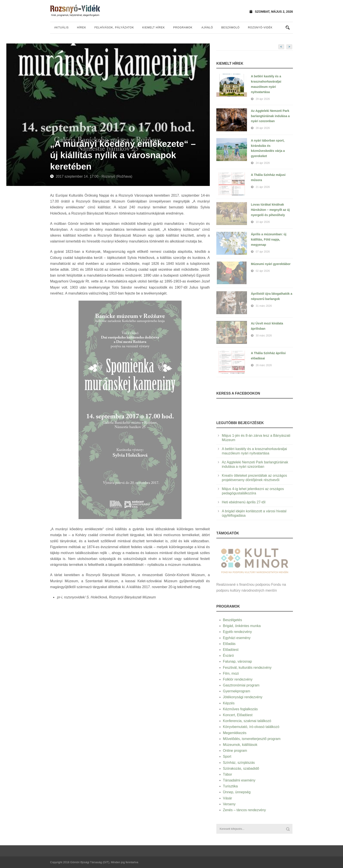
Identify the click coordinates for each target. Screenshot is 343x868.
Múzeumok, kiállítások (240, 745)
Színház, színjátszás (239, 763)
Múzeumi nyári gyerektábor (271, 264)
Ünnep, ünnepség (237, 792)
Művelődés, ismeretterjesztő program (252, 739)
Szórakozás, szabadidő (241, 768)
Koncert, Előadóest (238, 715)
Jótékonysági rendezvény (243, 697)
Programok (183, 28)
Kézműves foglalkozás (240, 709)
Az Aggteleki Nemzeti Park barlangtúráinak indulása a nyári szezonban (270, 116)
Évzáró (228, 656)
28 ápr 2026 (263, 128)
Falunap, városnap (237, 661)
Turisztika (230, 786)
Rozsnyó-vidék (260, 28)
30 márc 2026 (264, 336)
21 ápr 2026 (263, 187)
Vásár (227, 798)
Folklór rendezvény (238, 679)
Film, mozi (231, 673)
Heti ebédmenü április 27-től (244, 502)
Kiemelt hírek (153, 28)
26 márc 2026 (264, 365)
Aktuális (61, 28)
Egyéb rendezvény (237, 632)
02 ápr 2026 (263, 271)
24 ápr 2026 (263, 163)
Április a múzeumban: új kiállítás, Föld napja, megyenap (269, 239)
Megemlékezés (235, 733)
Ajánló (207, 28)
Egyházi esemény (237, 638)
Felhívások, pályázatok (114, 28)
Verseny (229, 804)
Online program (235, 751)
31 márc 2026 (264, 306)
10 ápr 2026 (263, 222)
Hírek (82, 28)
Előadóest (231, 650)
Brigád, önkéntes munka (242, 626)
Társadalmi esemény (239, 780)
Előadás (229, 644)
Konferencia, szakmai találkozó (247, 721)
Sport (227, 756)
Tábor (227, 774)
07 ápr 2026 (263, 252)
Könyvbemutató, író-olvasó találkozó (251, 727)
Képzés (229, 703)
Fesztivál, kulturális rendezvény (247, 668)
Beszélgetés (232, 620)
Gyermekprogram (236, 691)
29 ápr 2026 (263, 99)
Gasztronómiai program (241, 685)
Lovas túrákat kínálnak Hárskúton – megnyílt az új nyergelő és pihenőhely (270, 210)
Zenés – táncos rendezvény (244, 810)
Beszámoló (231, 28)
